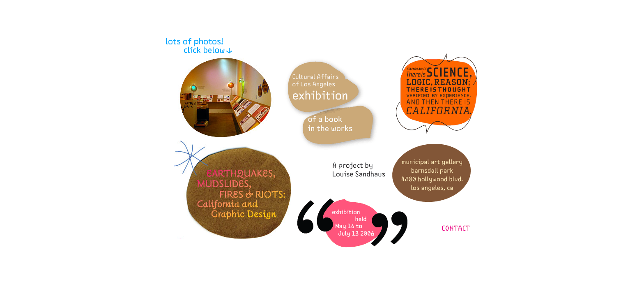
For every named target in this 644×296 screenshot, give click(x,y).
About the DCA (332, 104)
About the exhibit (232, 190)
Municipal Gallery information (431, 173)
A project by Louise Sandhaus (359, 170)
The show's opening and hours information (352, 223)
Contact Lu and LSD (456, 228)
